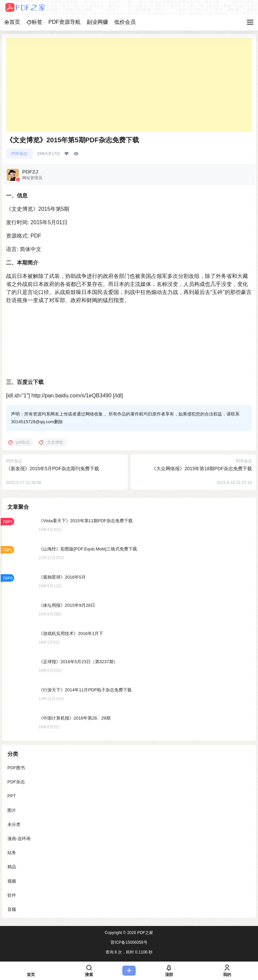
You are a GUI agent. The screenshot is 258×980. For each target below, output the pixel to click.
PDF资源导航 (64, 22)
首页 (12, 22)
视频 (12, 881)
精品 (12, 867)
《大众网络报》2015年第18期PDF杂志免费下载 (202, 469)
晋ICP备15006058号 (129, 942)
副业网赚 (97, 22)
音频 (12, 909)
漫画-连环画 (19, 839)
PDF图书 (16, 768)
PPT (12, 796)
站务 (12, 853)
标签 (34, 22)
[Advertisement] (129, 85)
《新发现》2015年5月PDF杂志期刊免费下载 (53, 469)
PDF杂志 (19, 154)
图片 (12, 810)
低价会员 (125, 22)
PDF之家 (145, 933)
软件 (12, 895)
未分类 (14, 824)
